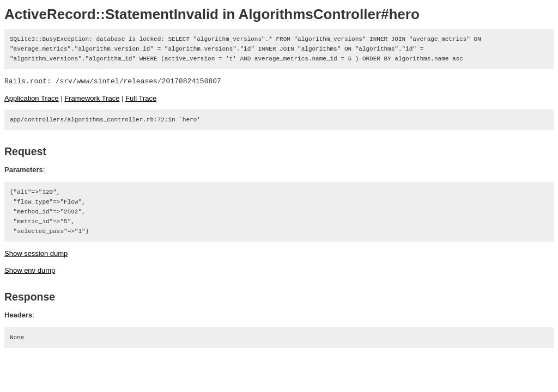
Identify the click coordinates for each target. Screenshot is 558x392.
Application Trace (32, 98)
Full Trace (141, 98)
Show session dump (36, 253)
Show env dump (30, 270)
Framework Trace (92, 98)
